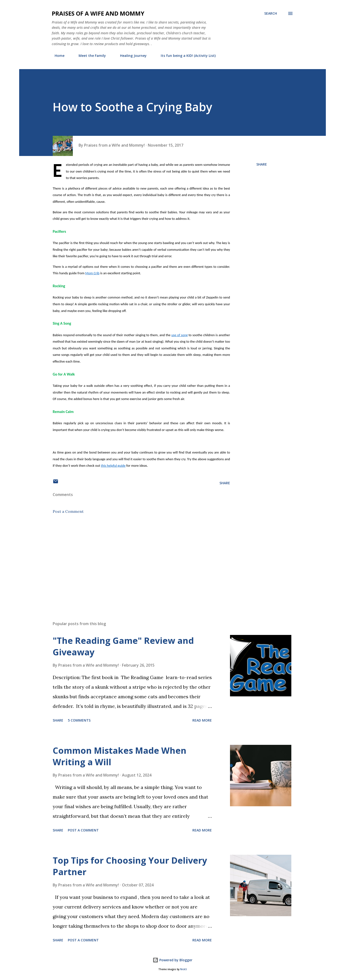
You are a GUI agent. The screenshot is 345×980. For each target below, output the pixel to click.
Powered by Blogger (172, 960)
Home (57, 56)
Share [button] (262, 164)
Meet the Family (89, 56)
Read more (202, 720)
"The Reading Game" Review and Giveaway (123, 646)
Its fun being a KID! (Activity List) (185, 56)
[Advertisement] (134, 561)
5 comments (79, 720)
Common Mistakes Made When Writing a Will (120, 756)
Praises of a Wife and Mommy (98, 13)
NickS (183, 969)
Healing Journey (130, 56)
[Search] (271, 13)
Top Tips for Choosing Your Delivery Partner (130, 866)
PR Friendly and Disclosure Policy (254, 56)
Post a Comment (68, 511)
